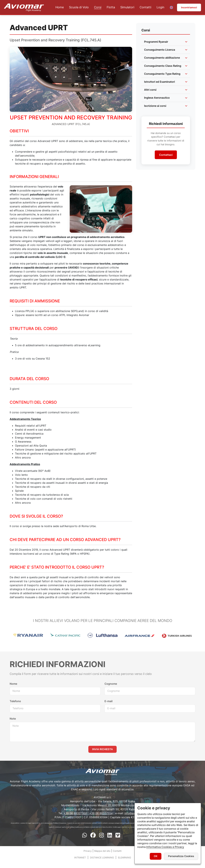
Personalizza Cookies (181, 856)
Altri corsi (150, 90)
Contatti (145, 7)
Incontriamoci (189, 8)
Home (60, 7)
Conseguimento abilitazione (162, 58)
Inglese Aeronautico (157, 98)
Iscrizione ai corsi (155, 106)
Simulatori (127, 7)
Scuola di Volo (79, 7)
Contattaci (166, 155)
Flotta (111, 7)
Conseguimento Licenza (160, 50)
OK (156, 856)
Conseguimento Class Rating (163, 66)
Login (160, 7)
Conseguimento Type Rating (162, 74)
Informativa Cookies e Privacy (165, 847)
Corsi (98, 7)
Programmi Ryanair (156, 42)
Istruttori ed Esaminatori (159, 82)
